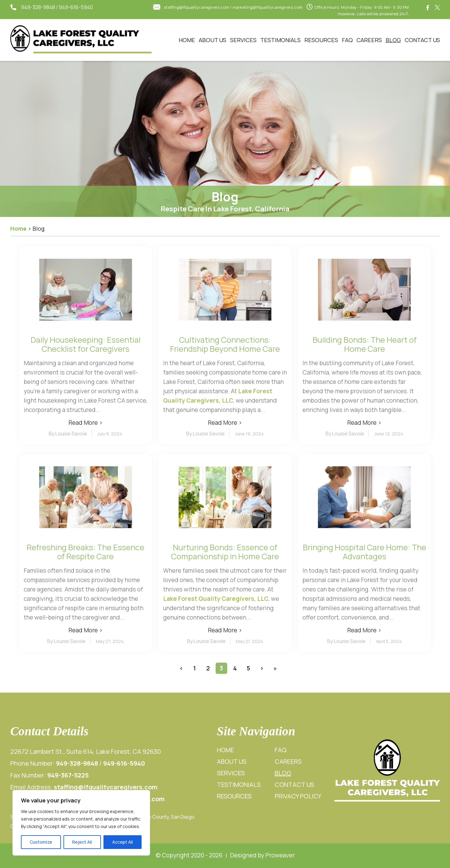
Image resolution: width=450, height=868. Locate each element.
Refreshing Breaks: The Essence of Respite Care (85, 552)
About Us (212, 40)
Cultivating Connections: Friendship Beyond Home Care (225, 344)
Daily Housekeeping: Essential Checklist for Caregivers (86, 344)
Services (243, 40)
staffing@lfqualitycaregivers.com (196, 7)
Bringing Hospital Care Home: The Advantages (365, 552)
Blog (393, 40)
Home (187, 40)
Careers (369, 40)
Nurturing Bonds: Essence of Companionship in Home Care (225, 552)
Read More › (86, 423)
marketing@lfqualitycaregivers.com (267, 7)
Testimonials (280, 40)
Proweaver (280, 855)
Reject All (82, 842)
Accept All (122, 842)
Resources (321, 40)
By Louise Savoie (68, 434)
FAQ (347, 40)
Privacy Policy (298, 796)
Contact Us (422, 40)
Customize (41, 842)
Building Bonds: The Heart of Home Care (365, 344)
